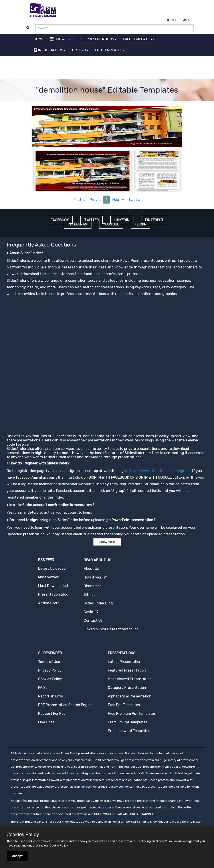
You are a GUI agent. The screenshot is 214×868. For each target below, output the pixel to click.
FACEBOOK (60, 220)
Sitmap (90, 595)
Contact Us (93, 620)
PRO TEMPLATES (110, 50)
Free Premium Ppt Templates (132, 714)
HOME (39, 39)
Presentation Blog (53, 594)
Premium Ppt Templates (128, 722)
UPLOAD (80, 50)
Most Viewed (49, 577)
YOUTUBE (111, 224)
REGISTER (185, 20)
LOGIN (169, 20)
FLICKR (141, 224)
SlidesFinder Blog (98, 603)
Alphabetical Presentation (130, 696)
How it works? (95, 577)
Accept (17, 856)
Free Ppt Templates (124, 705)
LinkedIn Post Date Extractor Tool (112, 629)
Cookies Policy (50, 679)
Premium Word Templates (129, 731)
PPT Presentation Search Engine (65, 705)
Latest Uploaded (52, 568)
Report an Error (51, 696)
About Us (91, 569)
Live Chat (46, 722)
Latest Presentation (125, 662)
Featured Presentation (127, 670)
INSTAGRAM (78, 224)
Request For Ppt (52, 714)
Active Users (49, 603)
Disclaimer (92, 586)
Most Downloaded (53, 586)
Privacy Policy (50, 670)
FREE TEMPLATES (139, 39)
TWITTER (91, 220)
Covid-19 (91, 612)
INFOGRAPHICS (50, 50)
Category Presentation (127, 688)
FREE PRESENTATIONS (97, 39)
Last (135, 200)
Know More (107, 542)
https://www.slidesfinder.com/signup (159, 471)
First (79, 200)
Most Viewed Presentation (130, 679)
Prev (95, 200)
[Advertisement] (107, 68)
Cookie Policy (59, 846)
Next (118, 200)
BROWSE (60, 39)
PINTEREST (154, 220)
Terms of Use (49, 662)
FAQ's (43, 688)
